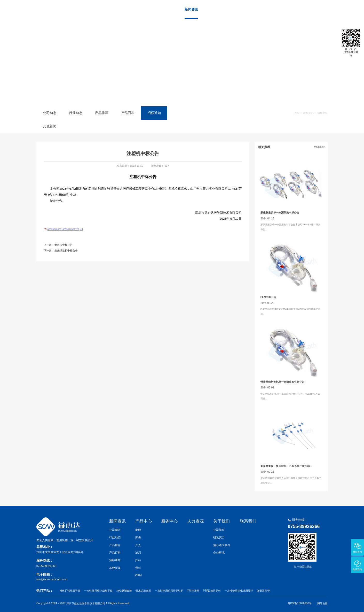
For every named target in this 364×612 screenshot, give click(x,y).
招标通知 (154, 113)
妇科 (138, 560)
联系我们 (315, 9)
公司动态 (50, 113)
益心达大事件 (222, 545)
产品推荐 (102, 113)
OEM (139, 575)
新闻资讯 (191, 9)
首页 (164, 9)
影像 (138, 537)
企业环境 (219, 553)
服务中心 (241, 9)
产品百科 (128, 113)
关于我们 (290, 9)
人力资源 (266, 9)
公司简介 (219, 530)
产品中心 (216, 9)
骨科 (138, 568)
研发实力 (219, 537)
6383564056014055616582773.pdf (65, 229)
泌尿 (138, 553)
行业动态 (76, 113)
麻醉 (138, 530)
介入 (138, 545)
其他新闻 (50, 126)
